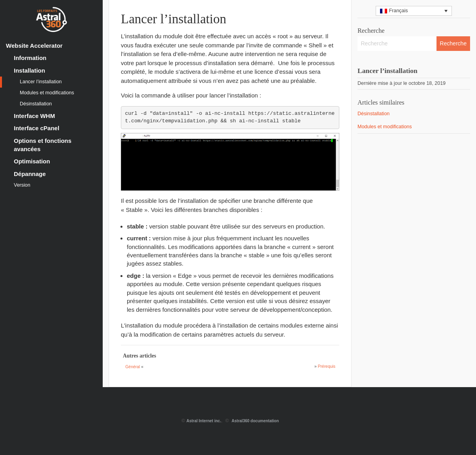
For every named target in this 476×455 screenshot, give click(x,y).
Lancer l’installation (41, 82)
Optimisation (32, 161)
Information (30, 58)
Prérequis (326, 366)
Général (133, 367)
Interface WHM (34, 116)
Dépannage (30, 174)
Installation (29, 70)
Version (22, 185)
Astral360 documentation (255, 421)
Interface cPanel (37, 128)
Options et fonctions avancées (43, 145)
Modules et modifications (47, 93)
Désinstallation (36, 104)
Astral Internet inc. (204, 421)
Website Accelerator (34, 46)
